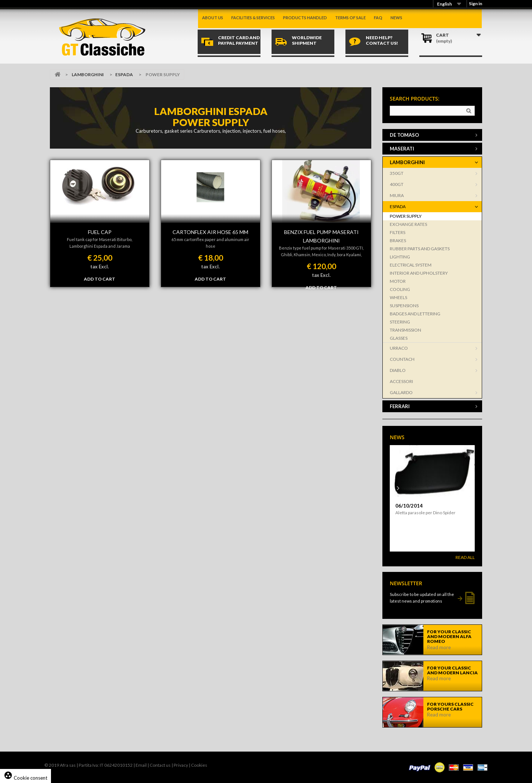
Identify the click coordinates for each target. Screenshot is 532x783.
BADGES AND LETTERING (415, 314)
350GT (397, 173)
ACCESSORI (401, 381)
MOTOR (398, 281)
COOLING (400, 289)
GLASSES (399, 338)
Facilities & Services (253, 18)
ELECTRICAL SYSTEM (411, 265)
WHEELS (398, 297)
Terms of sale (350, 18)
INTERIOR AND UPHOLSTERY (419, 273)
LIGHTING (400, 257)
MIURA (397, 195)
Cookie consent (25, 778)
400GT (397, 184)
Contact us (160, 765)
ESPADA (124, 74)
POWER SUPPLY (406, 216)
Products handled (305, 18)
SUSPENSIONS (404, 306)
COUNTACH (402, 359)
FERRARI (400, 406)
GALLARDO (401, 392)
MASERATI (402, 149)
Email (141, 765)
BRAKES (398, 240)
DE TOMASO (404, 135)
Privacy (181, 765)
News (396, 18)
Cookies (199, 765)
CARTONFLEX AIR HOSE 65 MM (210, 232)
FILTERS (398, 232)
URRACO (399, 348)
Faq (378, 18)
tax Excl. (100, 267)
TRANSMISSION (405, 330)
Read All (465, 557)
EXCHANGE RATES (408, 224)
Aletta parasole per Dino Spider (425, 513)
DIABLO (398, 370)
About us (213, 18)
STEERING (400, 322)
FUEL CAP (100, 232)
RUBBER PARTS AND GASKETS (420, 249)
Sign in (475, 4)
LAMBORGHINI (88, 74)
